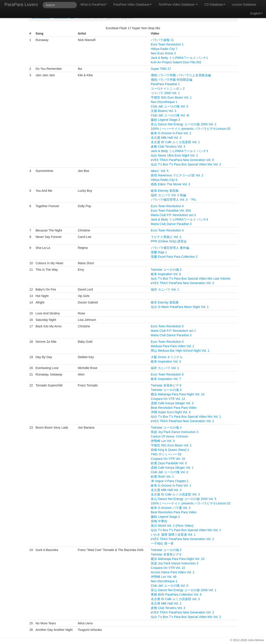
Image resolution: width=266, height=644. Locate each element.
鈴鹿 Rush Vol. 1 (162, 477)
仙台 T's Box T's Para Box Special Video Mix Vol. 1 (186, 417)
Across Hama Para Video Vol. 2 (173, 572)
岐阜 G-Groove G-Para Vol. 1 (171, 485)
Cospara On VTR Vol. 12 (168, 399)
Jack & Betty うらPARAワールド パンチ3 (179, 151)
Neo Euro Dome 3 (163, 53)
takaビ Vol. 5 (160, 171)
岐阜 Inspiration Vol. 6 (166, 274)
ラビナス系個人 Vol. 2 (166, 237)
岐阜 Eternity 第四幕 (165, 191)
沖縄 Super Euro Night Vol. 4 (171, 412)
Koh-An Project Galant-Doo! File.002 (176, 62)
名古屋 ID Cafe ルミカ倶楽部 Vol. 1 (175, 142)
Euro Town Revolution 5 (167, 326)
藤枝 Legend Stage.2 (165, 517)
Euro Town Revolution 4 (167, 206)
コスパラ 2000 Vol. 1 (165, 93)
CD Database (215, 4)
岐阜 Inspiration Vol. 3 (166, 361)
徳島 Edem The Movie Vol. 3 (170, 184)
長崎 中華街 (159, 521)
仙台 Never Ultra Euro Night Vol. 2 (174, 155)
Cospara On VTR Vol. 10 (168, 459)
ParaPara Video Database (133, 4)
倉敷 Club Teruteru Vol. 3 (168, 147)
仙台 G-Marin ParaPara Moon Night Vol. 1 (180, 307)
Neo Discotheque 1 (164, 102)
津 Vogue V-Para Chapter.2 (170, 481)
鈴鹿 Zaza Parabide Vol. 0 (169, 463)
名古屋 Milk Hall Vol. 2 (166, 138)
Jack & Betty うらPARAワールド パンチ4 (179, 219)
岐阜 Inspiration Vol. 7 (166, 379)
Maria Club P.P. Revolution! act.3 (173, 215)
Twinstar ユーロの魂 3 (166, 270)
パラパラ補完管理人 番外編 (170, 248)
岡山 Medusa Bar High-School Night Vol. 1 (180, 351)
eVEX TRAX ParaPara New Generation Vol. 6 (182, 160)
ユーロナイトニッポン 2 (168, 89)
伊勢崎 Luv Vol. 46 (164, 577)
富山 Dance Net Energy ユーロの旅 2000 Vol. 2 (184, 124)
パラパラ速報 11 (162, 40)
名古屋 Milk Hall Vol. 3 (166, 490)
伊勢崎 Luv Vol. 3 (163, 441)
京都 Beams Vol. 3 (164, 111)
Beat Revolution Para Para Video (174, 408)
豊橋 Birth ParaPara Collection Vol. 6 (176, 594)
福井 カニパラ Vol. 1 (165, 289)
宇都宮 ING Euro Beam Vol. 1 (171, 97)
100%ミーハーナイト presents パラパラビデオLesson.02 (191, 129)
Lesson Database (244, 4)
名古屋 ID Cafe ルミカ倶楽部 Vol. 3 (175, 494)
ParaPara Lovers (21, 4)
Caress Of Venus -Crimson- (170, 436)
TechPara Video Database (178, 4)
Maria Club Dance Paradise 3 (171, 224)
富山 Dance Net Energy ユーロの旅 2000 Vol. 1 (184, 590)
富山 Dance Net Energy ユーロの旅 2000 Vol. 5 (184, 499)
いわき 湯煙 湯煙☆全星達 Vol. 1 (173, 535)
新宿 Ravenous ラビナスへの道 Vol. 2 (177, 175)
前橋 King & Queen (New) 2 (170, 450)
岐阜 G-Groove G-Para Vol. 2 (171, 133)
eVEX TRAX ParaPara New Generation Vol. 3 (182, 283)
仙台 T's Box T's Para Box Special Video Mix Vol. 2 (186, 164)
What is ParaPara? (94, 4)
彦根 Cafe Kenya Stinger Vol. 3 (172, 403)
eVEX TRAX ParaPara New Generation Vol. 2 (182, 421)
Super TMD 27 (161, 69)
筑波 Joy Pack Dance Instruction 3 (175, 432)
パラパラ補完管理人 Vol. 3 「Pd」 (175, 200)
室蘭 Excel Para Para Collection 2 (174, 257)
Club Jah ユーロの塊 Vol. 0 (170, 106)
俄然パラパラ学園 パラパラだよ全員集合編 (181, 75)
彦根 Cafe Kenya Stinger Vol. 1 (172, 468)
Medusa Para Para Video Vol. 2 (173, 346)
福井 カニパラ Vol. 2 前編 (169, 195)
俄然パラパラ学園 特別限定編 (172, 80)
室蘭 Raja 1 (159, 252)
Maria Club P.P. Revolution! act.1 (173, 331)
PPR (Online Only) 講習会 (169, 241)
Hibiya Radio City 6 (164, 180)
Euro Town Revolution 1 (167, 44)
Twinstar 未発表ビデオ (166, 385)
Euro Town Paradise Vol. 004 (171, 211)
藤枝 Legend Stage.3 (165, 120)
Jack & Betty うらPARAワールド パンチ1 (179, 58)
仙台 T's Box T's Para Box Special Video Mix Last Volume (191, 279)
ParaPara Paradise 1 (165, 84)
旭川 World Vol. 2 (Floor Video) (172, 526)
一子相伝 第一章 (162, 543)
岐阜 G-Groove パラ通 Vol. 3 (171, 508)
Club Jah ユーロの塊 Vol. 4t (170, 115)
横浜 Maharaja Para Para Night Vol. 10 (178, 394)
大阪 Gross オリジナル (167, 357)
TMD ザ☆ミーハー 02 (166, 454)
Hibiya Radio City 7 (164, 49)
